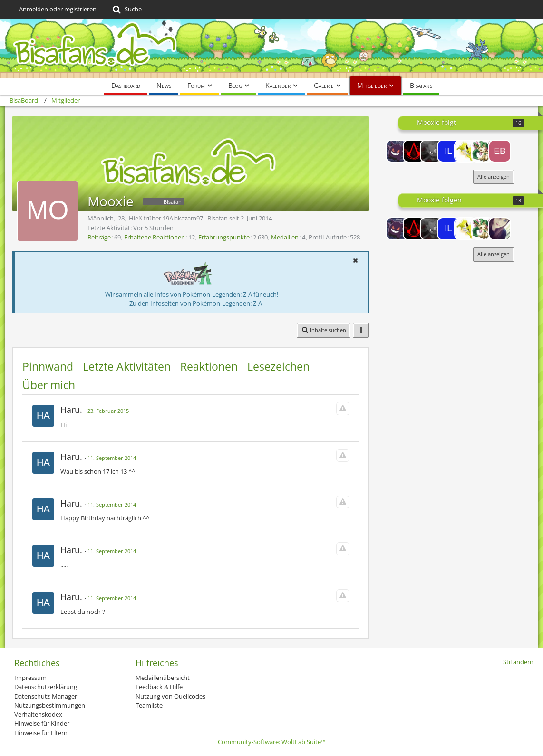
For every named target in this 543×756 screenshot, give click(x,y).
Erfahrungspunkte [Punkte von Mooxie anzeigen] (224, 237)
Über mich (49, 385)
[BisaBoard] (271, 49)
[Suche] (126, 10)
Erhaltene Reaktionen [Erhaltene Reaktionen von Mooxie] (155, 237)
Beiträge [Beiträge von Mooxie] (99, 237)
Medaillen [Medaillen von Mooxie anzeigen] (285, 237)
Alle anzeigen (494, 177)
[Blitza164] (465, 151)
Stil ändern (518, 662)
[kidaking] (483, 151)
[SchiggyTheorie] (414, 151)
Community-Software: (272, 742)
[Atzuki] (397, 151)
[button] (355, 260)
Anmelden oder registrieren (58, 9)
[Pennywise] (500, 229)
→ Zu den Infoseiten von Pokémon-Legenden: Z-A (192, 303)
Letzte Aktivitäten (127, 366)
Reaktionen (209, 366)
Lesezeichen (278, 366)
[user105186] (431, 151)
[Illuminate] (448, 151)
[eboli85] (500, 151)
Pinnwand (48, 366)
